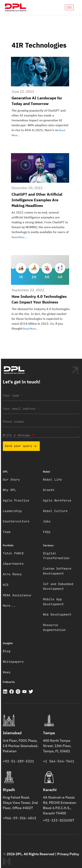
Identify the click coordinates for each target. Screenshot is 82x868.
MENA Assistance (17, 595)
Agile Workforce (57, 501)
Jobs (47, 521)
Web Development (57, 615)
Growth (49, 490)
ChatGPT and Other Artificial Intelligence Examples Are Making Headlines (37, 200)
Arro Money (12, 574)
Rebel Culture (55, 511)
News (7, 672)
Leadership (12, 511)
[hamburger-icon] (69, 7)
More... (9, 606)
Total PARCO (13, 553)
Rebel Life (52, 480)
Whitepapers (13, 662)
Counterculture (16, 521)
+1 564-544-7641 (59, 761)
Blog (7, 651)
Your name (13, 396)
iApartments (13, 564)
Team (7, 532)
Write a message (18, 435)
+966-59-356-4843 (20, 818)
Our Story (11, 480)
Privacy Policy (68, 854)
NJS (6, 585)
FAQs (47, 532)
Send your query (21, 446)
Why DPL (9, 490)
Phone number (14, 422)
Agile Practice (16, 501)
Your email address (21, 409)
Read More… (19, 237)
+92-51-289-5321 (18, 761)
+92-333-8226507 (59, 820)
